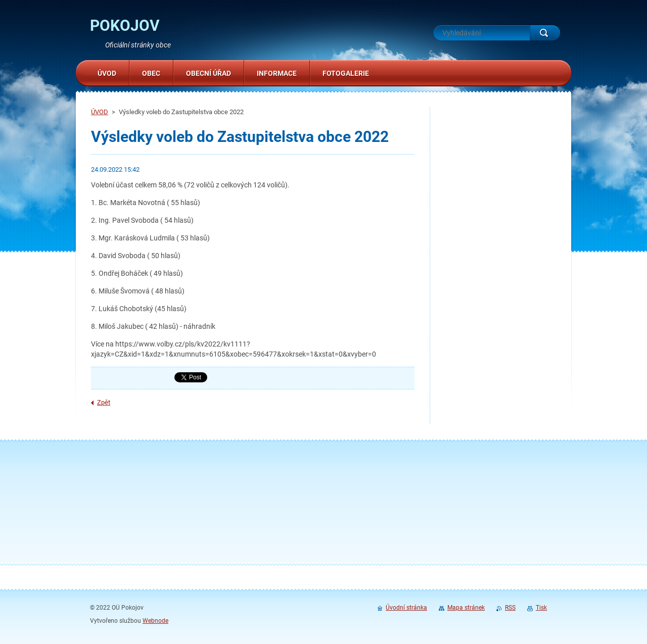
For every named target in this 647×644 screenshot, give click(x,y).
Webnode (155, 621)
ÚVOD (100, 112)
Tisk (541, 608)
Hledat (545, 33)
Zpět (104, 402)
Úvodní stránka (406, 608)
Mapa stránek (466, 608)
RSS (510, 608)
